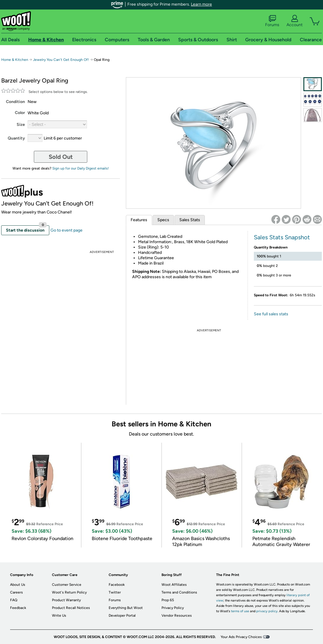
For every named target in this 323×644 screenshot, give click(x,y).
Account (294, 21)
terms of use (240, 611)
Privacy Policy (173, 608)
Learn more (201, 4)
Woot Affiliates (174, 585)
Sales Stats (190, 220)
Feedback (18, 608)
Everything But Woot (126, 608)
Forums (272, 21)
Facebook (117, 585)
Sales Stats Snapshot (282, 237)
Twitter (115, 592)
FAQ (14, 600)
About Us (18, 585)
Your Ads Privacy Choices (241, 637)
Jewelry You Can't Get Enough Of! (61, 60)
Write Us (59, 615)
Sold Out (61, 157)
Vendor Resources (177, 615)
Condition (15, 102)
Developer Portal (122, 615)
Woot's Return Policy (69, 592)
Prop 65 (168, 600)
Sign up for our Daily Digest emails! (81, 168)
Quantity (16, 138)
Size (21, 125)
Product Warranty (66, 600)
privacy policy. (267, 611)
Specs (163, 220)
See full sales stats (271, 314)
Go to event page (66, 230)
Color (20, 113)
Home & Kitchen (15, 60)
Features (139, 220)
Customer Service (67, 585)
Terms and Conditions (179, 592)
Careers (16, 592)
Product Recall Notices (71, 608)
